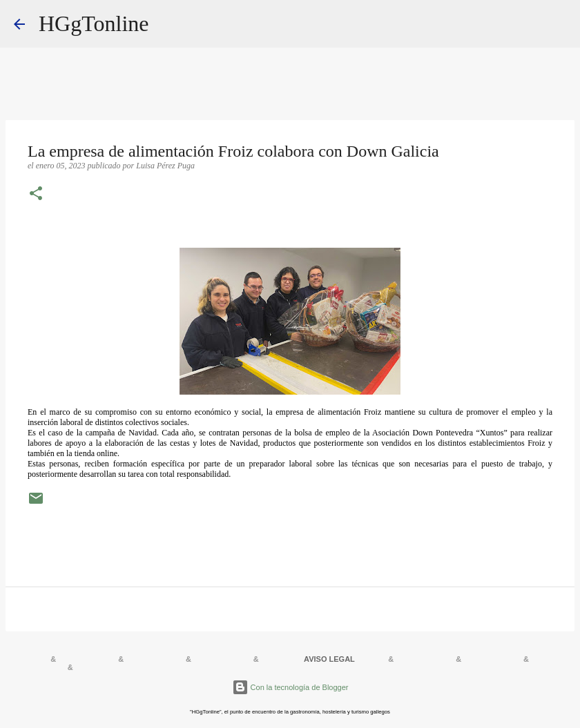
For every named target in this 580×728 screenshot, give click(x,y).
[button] (36, 195)
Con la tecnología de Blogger (290, 687)
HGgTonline (94, 23)
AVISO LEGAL (329, 659)
